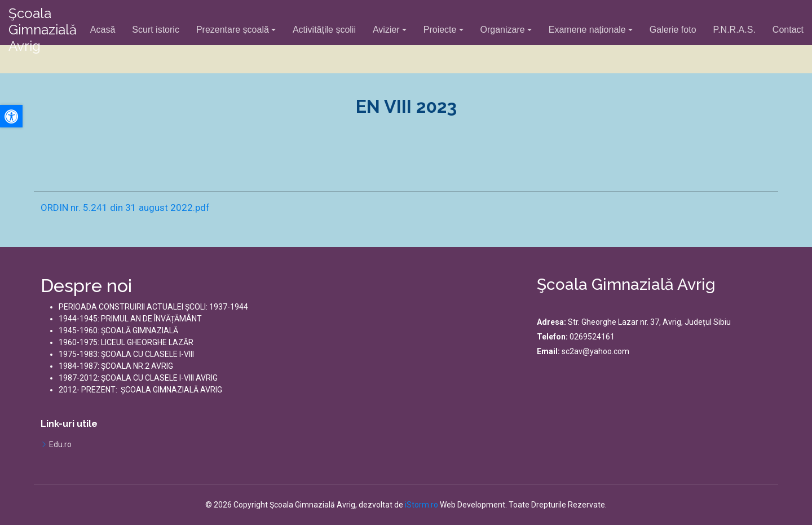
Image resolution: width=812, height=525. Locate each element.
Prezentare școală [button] (233, 30)
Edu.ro (60, 444)
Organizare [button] (503, 30)
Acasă (103, 30)
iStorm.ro (422, 505)
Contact (788, 30)
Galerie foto (673, 30)
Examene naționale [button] (587, 30)
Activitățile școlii (324, 30)
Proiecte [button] (440, 30)
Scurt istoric (156, 30)
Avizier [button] (386, 30)
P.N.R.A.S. (734, 30)
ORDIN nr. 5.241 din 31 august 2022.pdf (125, 208)
